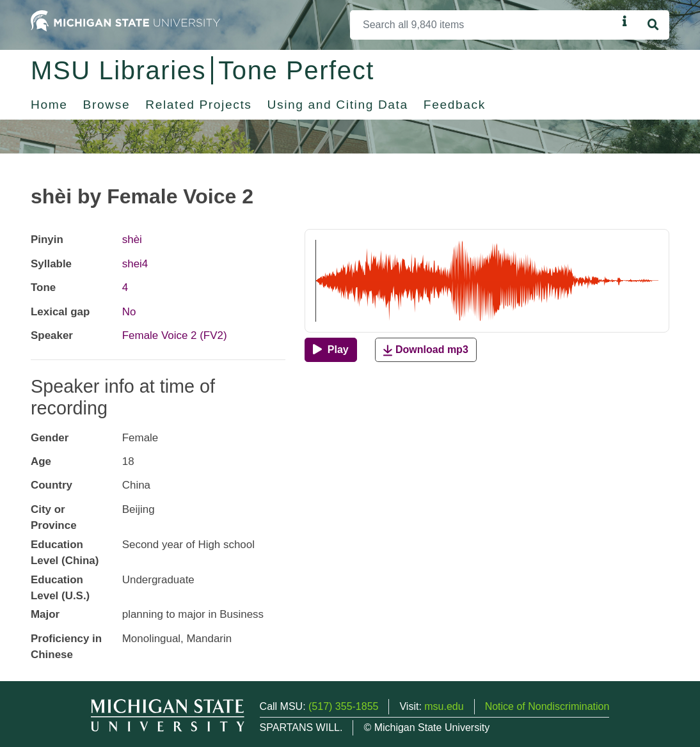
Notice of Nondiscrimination (547, 706)
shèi (132, 240)
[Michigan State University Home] (125, 20)
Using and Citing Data (338, 105)
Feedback (455, 105)
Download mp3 (426, 350)
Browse (107, 105)
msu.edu (444, 706)
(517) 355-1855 (343, 706)
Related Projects (198, 105)
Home (49, 105)
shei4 (135, 264)
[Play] (330, 350)
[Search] (484, 25)
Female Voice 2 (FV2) (175, 335)
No (129, 312)
